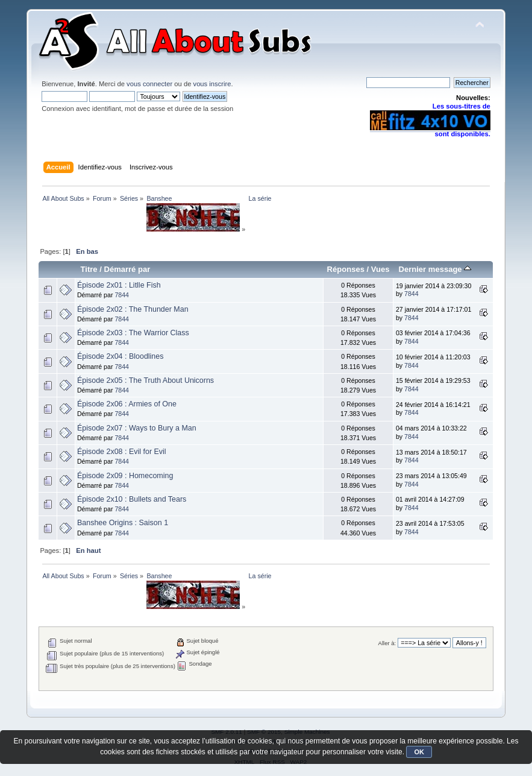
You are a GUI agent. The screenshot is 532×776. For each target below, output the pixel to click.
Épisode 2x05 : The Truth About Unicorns (146, 380)
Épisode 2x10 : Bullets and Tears (132, 499)
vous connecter (149, 84)
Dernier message (435, 269)
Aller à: (387, 643)
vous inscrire (212, 84)
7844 (122, 295)
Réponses (346, 269)
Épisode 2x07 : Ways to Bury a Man (137, 428)
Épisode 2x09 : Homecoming (125, 476)
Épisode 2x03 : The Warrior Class (133, 333)
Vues (380, 269)
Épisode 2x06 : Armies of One (127, 404)
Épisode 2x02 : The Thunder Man (133, 309)
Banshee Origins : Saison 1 (123, 523)
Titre (89, 269)
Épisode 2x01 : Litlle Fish (119, 285)
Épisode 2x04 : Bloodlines (120, 356)
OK (419, 752)
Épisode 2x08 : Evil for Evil (122, 452)
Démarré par (127, 269)
